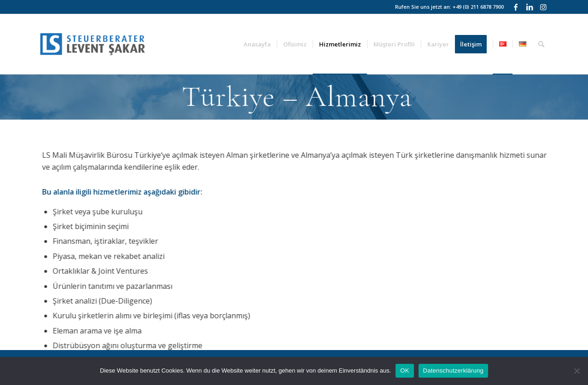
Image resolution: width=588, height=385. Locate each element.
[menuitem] (257, 44)
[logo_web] (93, 44)
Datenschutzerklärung (453, 371)
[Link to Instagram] (543, 7)
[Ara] (541, 44)
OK (405, 371)
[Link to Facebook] (515, 7)
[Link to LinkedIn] (529, 7)
